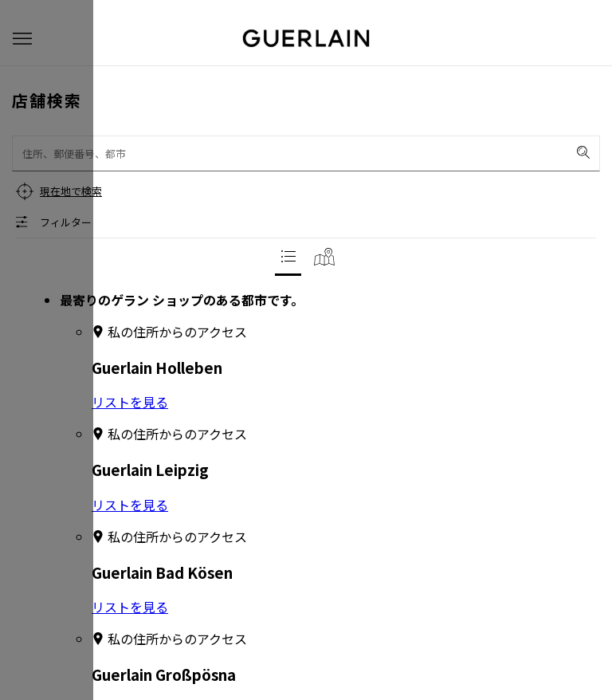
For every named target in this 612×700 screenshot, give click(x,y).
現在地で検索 (71, 191)
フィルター (66, 222)
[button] (22, 39)
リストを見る (130, 402)
